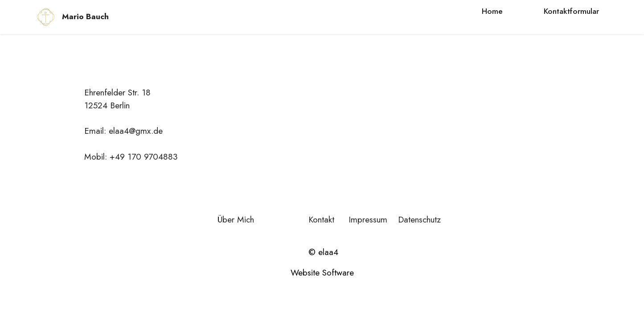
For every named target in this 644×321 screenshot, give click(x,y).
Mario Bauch (85, 17)
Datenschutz (418, 219)
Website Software (322, 273)
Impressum (368, 219)
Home (492, 11)
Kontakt (321, 219)
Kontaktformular (571, 11)
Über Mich (236, 219)
